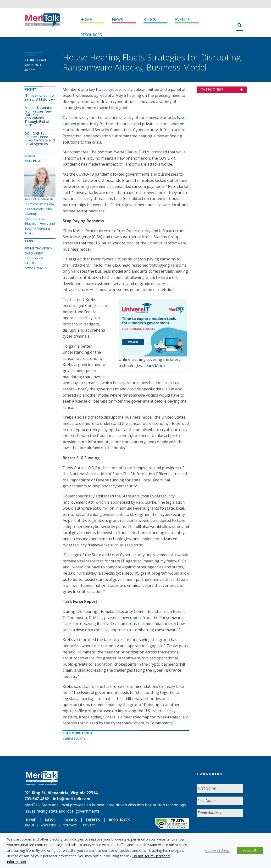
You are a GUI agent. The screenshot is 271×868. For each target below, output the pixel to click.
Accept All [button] (250, 850)
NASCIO (30, 263)
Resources (91, 35)
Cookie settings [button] (218, 850)
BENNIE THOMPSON (39, 248)
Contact (70, 825)
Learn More (154, 366)
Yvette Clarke (34, 268)
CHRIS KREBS (34, 253)
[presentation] (233, 830)
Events (182, 20)
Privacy (89, 825)
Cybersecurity (74, 739)
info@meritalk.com (72, 799)
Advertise (49, 825)
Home (86, 20)
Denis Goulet (34, 258)
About (29, 825)
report (136, 618)
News (117, 20)
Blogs (150, 20)
